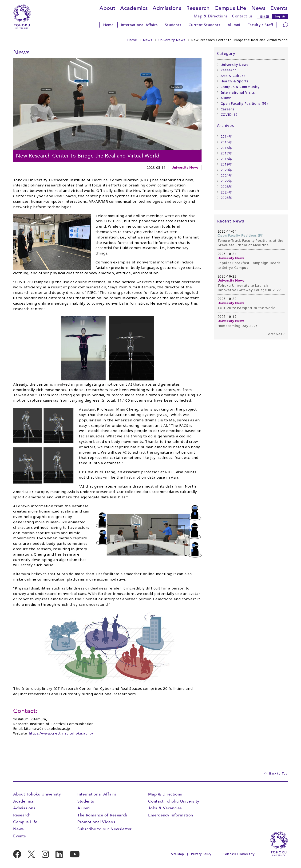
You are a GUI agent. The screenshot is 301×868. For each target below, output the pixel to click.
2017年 (226, 153)
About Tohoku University (37, 794)
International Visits (238, 92)
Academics (134, 8)
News (259, 8)
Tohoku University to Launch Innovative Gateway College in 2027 (249, 288)
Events (279, 8)
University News (172, 40)
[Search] (285, 25)
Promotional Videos (96, 822)
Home (109, 25)
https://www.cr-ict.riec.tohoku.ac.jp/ (61, 733)
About (107, 8)
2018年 (226, 159)
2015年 (226, 142)
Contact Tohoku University (174, 801)
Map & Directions (211, 16)
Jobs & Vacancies (165, 808)
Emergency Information (171, 815)
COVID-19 (229, 115)
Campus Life (230, 8)
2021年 (226, 176)
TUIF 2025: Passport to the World (247, 308)
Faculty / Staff (260, 25)
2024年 (226, 192)
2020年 (226, 170)
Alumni (234, 25)
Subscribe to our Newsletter (105, 829)
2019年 (226, 164)
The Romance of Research (102, 815)
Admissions (167, 8)
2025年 (226, 198)
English (280, 16)
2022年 (226, 181)
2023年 (226, 187)
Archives (275, 334)
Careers (227, 109)
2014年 (226, 136)
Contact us (242, 16)
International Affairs (139, 25)
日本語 (265, 16)
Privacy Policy (201, 854)
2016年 (226, 148)
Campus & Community (240, 87)
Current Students (204, 25)
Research (198, 8)
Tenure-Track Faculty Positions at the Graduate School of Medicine (250, 243)
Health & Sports (235, 81)
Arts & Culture (233, 76)
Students (173, 25)
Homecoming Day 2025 (238, 326)
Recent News (231, 221)
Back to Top (279, 773)
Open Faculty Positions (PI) (244, 103)
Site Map (178, 854)
